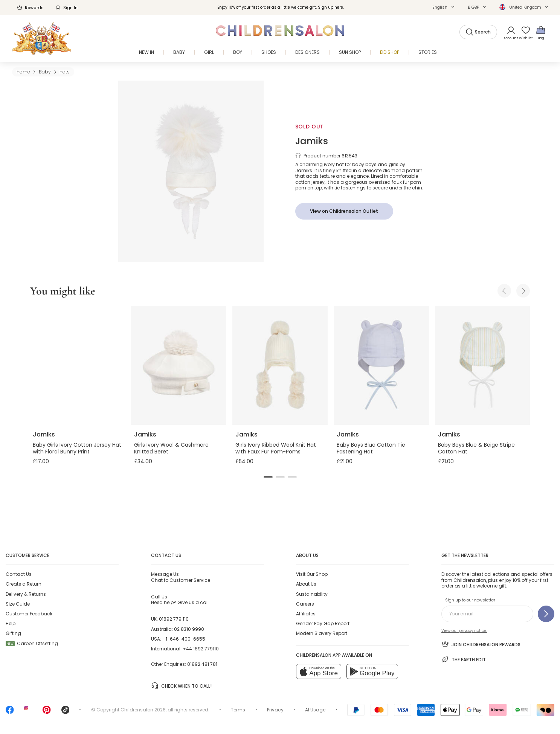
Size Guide (18, 604)
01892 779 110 (174, 619)
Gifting (13, 633)
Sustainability (312, 594)
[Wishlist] (523, 33)
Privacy (275, 710)
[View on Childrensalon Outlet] (344, 211)
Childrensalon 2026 (143, 710)
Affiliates (306, 614)
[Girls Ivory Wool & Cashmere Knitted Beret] (179, 365)
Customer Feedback (29, 614)
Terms (238, 710)
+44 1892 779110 (201, 649)
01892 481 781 (202, 664)
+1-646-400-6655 (184, 639)
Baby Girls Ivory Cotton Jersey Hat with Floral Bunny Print (77, 448)
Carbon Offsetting (32, 643)
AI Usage (315, 710)
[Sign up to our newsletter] (546, 614)
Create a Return (24, 584)
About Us (306, 584)
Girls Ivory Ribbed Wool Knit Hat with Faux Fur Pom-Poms (276, 448)
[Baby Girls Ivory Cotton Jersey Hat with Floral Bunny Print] (77, 365)
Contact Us (19, 574)
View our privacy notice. (464, 631)
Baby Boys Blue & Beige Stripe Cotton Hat (476, 448)
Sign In (66, 8)
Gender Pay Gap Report (323, 623)
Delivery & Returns (26, 594)
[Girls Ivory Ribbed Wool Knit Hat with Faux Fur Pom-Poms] (280, 365)
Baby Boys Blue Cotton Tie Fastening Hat (371, 448)
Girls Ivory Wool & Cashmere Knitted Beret (171, 448)
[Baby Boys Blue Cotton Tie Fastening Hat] (381, 365)
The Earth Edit (464, 659)
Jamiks (312, 141)
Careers (305, 604)
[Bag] (541, 33)
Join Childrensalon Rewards (481, 644)
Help (11, 623)
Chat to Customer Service (181, 577)
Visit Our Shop (312, 574)
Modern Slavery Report (322, 633)
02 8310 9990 (189, 629)
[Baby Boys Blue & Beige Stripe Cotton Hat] (483, 365)
